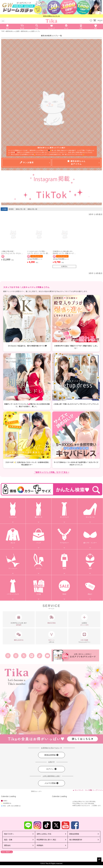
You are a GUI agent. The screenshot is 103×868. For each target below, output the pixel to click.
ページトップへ (99, 860)
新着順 (11, 209)
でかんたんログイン (84, 637)
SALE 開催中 (6, 852)
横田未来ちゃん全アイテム (76, 163)
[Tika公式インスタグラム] (8, 656)
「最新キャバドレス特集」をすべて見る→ (52, 472)
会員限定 (84, 620)
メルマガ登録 (51, 783)
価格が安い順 (21, 209)
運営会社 (7, 845)
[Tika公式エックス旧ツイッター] (24, 656)
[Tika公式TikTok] (40, 656)
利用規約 (40, 845)
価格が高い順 (32, 209)
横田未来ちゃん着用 (13, 31)
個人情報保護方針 (76, 840)
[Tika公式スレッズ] (16, 656)
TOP (3, 31)
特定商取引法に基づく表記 (46, 840)
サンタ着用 (27, 162)
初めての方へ (9, 834)
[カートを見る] (94, 20)
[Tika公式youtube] (48, 656)
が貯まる (52, 637)
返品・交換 (8, 840)
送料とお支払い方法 (44, 834)
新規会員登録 (51, 755)
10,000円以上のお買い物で (19, 620)
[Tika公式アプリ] (75, 655)
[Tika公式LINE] (32, 656)
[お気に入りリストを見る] (91, 21)
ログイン (51, 769)
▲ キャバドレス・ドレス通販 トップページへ (88, 790)
